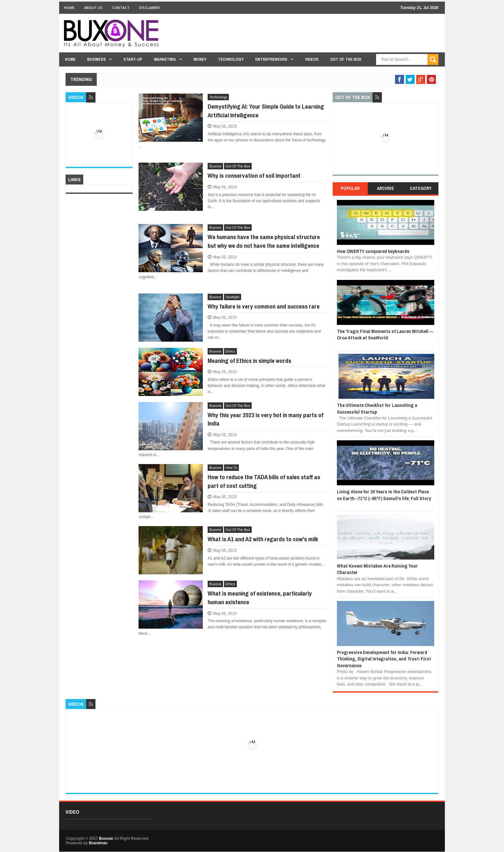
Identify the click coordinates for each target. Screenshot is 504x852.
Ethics (230, 351)
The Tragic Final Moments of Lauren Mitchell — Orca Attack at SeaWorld (385, 334)
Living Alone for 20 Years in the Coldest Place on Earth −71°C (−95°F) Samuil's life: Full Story (384, 495)
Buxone (215, 166)
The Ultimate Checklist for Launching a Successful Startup (377, 408)
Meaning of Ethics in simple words (249, 361)
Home (69, 8)
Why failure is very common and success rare (264, 306)
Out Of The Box (346, 59)
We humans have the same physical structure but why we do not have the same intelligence (264, 241)
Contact (121, 8)
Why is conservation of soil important (254, 175)
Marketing (165, 59)
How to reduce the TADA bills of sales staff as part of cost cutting (264, 481)
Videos (312, 59)
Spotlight (233, 297)
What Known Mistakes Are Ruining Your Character (377, 569)
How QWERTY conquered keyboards (373, 251)
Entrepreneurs (271, 59)
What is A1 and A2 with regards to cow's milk (263, 539)
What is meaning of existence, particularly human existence (260, 598)
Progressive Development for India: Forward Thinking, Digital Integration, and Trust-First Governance (384, 659)
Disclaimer (149, 8)
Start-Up (133, 59)
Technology (231, 59)
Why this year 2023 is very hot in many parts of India (265, 419)
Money (200, 59)
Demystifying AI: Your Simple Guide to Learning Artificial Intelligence (266, 111)
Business (96, 59)
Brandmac (98, 843)
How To (231, 468)
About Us (93, 8)
